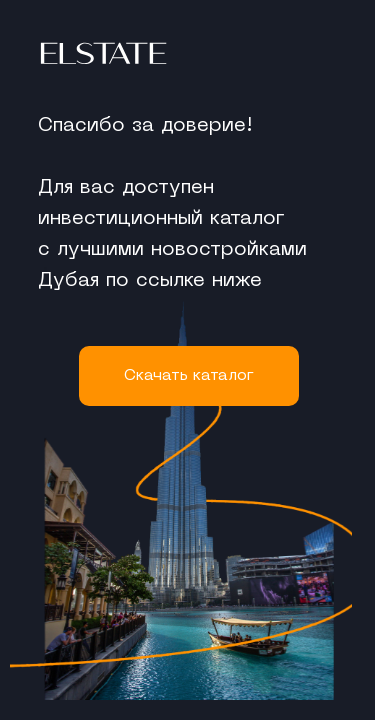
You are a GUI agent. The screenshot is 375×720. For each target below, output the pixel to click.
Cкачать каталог (189, 376)
